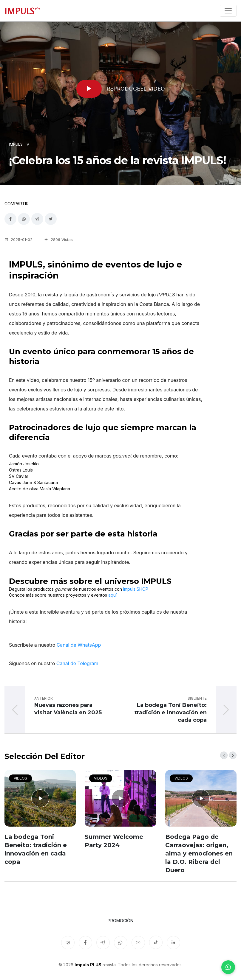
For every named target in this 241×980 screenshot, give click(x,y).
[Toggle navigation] (228, 11)
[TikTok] (156, 942)
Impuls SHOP (136, 589)
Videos (20, 778)
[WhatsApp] (228, 967)
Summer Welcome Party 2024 (114, 841)
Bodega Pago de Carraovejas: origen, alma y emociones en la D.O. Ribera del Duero (199, 853)
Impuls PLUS (88, 965)
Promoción (120, 921)
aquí (112, 595)
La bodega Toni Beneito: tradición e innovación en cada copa (36, 849)
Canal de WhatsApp (79, 645)
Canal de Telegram (77, 663)
